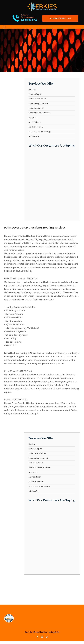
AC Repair (33, 118)
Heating (32, 89)
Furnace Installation (37, 99)
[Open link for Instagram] (42, 637)
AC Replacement (36, 127)
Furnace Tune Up (36, 108)
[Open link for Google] (47, 637)
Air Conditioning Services (39, 113)
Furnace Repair (35, 94)
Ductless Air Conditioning (39, 132)
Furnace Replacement (38, 103)
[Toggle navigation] (4, 27)
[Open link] (60, 18)
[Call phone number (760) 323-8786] (22, 18)
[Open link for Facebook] (37, 637)
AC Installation (35, 122)
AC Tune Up (34, 136)
